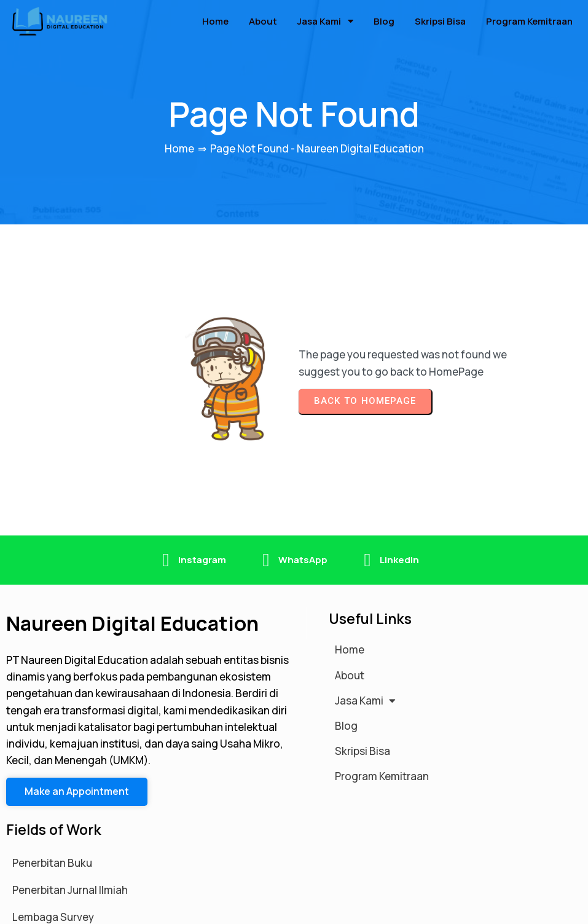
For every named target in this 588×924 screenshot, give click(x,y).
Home (179, 144)
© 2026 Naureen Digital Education (89, 908)
